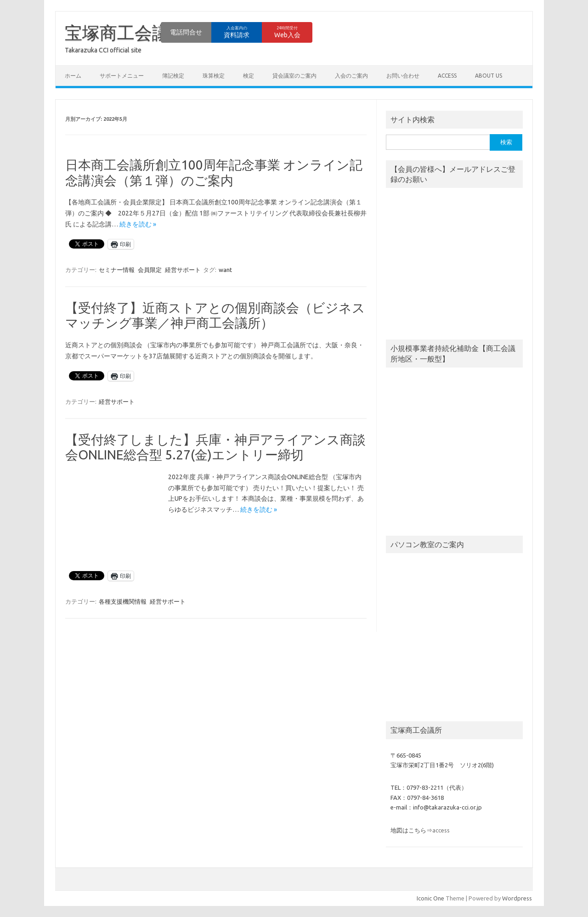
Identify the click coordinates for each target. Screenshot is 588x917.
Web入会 (287, 32)
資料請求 (237, 32)
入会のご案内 (351, 76)
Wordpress (517, 898)
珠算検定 (214, 76)
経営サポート (183, 270)
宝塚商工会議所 (126, 33)
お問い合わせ (403, 76)
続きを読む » (138, 224)
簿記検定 (173, 76)
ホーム (73, 76)
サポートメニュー (122, 76)
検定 (249, 76)
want (225, 270)
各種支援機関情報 (123, 601)
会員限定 (150, 270)
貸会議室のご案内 (294, 76)
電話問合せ (186, 32)
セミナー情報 (117, 270)
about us (489, 76)
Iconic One (430, 898)
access (447, 76)
